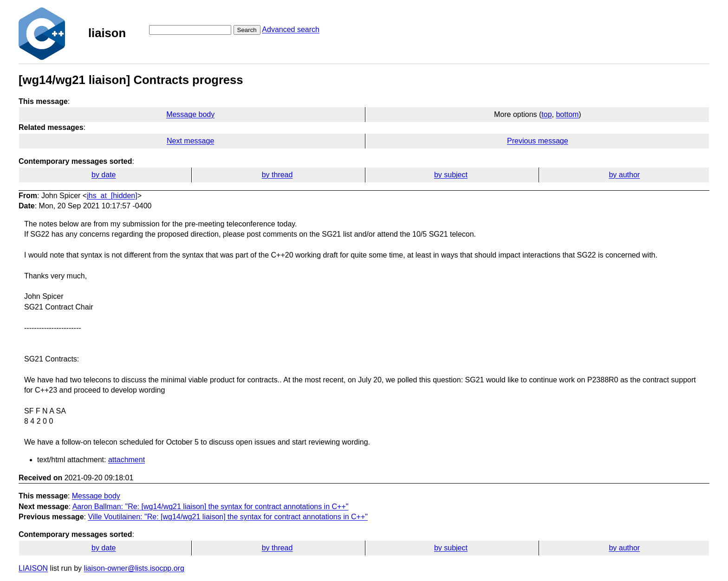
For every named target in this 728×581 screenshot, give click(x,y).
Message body (190, 114)
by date (104, 175)
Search (247, 30)
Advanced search (291, 29)
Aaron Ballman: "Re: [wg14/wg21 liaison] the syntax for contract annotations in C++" (211, 507)
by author (624, 175)
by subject (451, 175)
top (546, 114)
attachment (127, 460)
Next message (190, 141)
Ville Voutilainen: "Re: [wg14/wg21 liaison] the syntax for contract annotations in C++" (228, 517)
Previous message (538, 141)
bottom (567, 114)
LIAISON (33, 568)
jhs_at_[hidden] (112, 196)
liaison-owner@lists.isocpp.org (134, 568)
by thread (277, 175)
